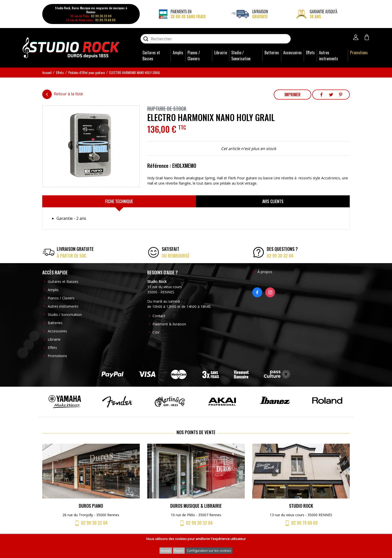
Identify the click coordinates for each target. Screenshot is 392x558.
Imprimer (292, 95)
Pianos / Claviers (194, 56)
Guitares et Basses (151, 56)
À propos (265, 272)
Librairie (221, 53)
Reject (179, 550)
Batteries (272, 53)
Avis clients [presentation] (273, 201)
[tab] (119, 201)
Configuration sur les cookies (209, 550)
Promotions (359, 53)
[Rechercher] (216, 39)
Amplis (178, 53)
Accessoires (292, 53)
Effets (310, 53)
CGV (156, 332)
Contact (159, 316)
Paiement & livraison (169, 324)
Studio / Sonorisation (241, 56)
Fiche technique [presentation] (119, 201)
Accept (166, 550)
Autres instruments (328, 56)
